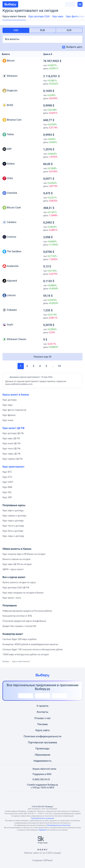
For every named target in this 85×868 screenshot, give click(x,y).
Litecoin (11, 295)
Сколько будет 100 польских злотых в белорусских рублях (33, 649)
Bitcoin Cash (14, 208)
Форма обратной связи (43, 769)
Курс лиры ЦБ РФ (12, 454)
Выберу (6, 661)
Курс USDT (8, 482)
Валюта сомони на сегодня (16, 559)
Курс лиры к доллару (13, 536)
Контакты (42, 712)
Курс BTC (7, 472)
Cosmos (12, 237)
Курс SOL (7, 492)
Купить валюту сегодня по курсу (19, 582)
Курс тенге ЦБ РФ (12, 449)
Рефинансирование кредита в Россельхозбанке (27, 611)
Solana (11, 164)
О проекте (42, 706)
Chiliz (10, 178)
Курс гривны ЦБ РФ (13, 459)
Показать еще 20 (42, 357)
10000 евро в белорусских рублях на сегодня (26, 654)
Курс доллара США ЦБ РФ (16, 588)
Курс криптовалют (13, 467)
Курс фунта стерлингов (14, 410)
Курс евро (58, 16)
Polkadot (12, 310)
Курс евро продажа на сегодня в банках (23, 593)
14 (59, 366)
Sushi (10, 325)
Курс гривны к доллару (14, 516)
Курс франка (9, 415)
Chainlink (12, 193)
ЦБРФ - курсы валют (13, 569)
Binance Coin (14, 120)
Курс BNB (7, 487)
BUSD (10, 105)
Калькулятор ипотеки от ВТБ (17, 616)
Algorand (12, 281)
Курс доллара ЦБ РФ (13, 433)
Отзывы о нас (42, 718)
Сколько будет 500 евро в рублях (19, 639)
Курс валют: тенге (12, 598)
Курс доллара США (39, 16)
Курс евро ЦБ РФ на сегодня (17, 564)
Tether (10, 134)
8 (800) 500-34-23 (39, 779)
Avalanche (13, 266)
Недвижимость (42, 761)
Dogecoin (12, 91)
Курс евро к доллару (13, 510)
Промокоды (43, 749)
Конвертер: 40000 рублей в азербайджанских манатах (30, 644)
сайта (46, 730)
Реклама (43, 724)
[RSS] (58, 799)
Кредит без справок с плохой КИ (19, 626)
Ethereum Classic (17, 339)
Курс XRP (7, 497)
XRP (9, 149)
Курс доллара (10, 400)
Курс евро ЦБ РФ (11, 438)
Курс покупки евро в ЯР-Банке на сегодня (24, 554)
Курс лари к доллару (13, 521)
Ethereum (12, 76)
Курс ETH (7, 477)
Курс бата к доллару (13, 531)
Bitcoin (11, 61)
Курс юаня (8, 420)
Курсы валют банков (14, 16)
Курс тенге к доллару (13, 526)
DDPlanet (48, 860)
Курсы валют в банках (16, 395)
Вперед (64, 366)
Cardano (12, 222)
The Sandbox (14, 251)
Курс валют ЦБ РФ (13, 428)
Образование (42, 755)
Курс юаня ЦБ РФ (11, 443)
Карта (39, 730)
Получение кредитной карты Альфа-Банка (24, 621)
